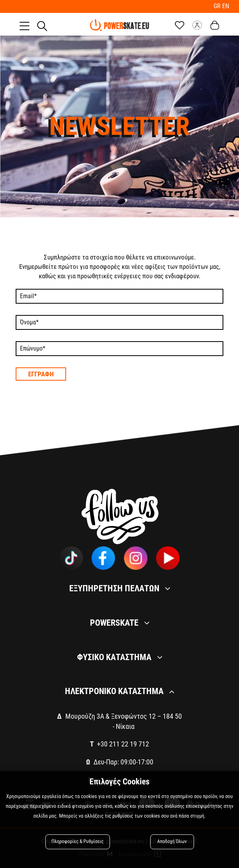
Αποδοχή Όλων (172, 842)
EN (226, 6)
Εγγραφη (41, 374)
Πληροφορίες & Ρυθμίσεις (78, 842)
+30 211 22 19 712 (123, 744)
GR (218, 6)
